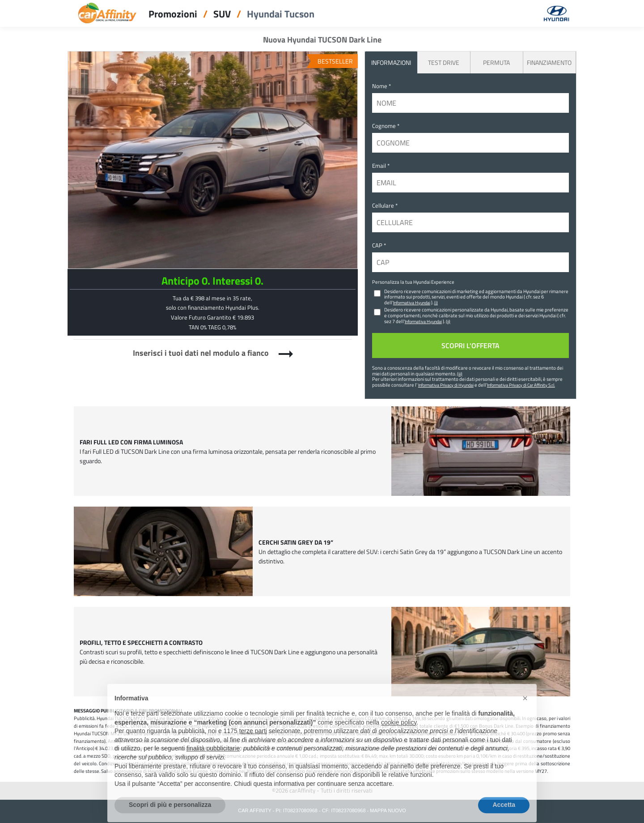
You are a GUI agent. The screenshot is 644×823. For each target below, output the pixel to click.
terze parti (253, 745)
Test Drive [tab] (444, 62)
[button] (525, 712)
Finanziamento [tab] (549, 62)
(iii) (460, 374)
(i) (436, 303)
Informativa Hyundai (412, 303)
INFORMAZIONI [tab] (391, 62)
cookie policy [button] (399, 736)
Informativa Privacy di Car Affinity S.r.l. (521, 385)
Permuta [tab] (496, 62)
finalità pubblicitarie (213, 762)
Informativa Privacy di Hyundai (446, 385)
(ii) (448, 321)
